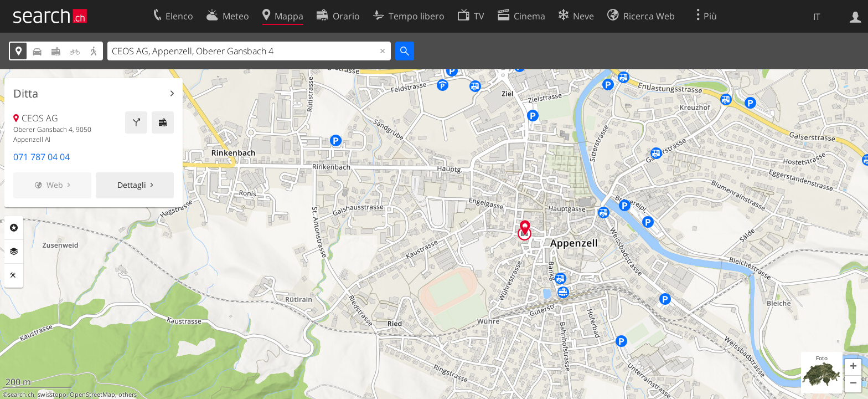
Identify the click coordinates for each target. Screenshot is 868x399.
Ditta (26, 94)
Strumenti (14, 275)
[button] (853, 367)
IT (817, 17)
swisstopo (52, 395)
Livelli (14, 252)
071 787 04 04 (42, 157)
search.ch (21, 395)
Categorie (14, 228)
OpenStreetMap (92, 395)
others (128, 395)
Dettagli (132, 185)
